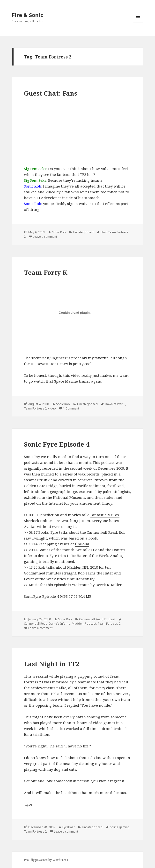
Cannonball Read (102, 532)
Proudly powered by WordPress (46, 860)
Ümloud (82, 544)
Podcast (110, 619)
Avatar (30, 526)
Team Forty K (46, 272)
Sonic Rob (59, 232)
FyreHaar (69, 827)
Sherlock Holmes (39, 521)
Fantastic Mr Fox (105, 515)
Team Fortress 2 (35, 408)
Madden (78, 624)
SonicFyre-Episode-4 (42, 596)
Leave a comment (45, 237)
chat (104, 232)
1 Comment (71, 408)
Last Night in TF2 (52, 664)
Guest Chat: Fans (51, 93)
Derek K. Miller (109, 585)
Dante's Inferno (60, 624)
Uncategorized (83, 232)
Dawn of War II (115, 404)
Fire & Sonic (27, 15)
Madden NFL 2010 (83, 567)
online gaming (120, 827)
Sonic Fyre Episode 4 (57, 444)
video (52, 408)
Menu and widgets (138, 23)
